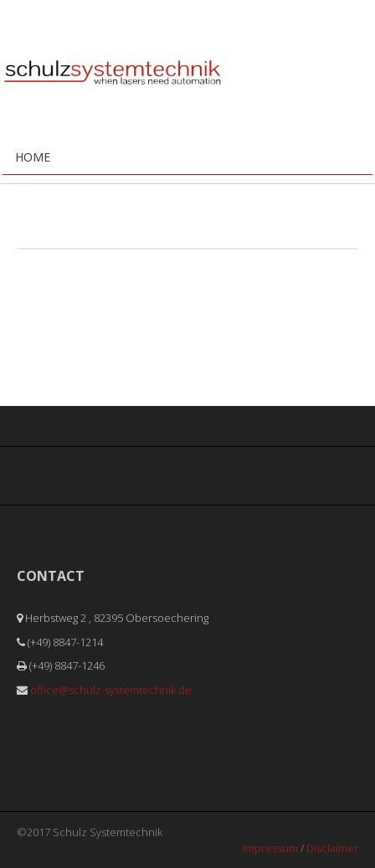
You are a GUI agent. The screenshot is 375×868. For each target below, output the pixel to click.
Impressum (270, 848)
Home (33, 157)
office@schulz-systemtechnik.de (111, 690)
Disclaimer (332, 848)
